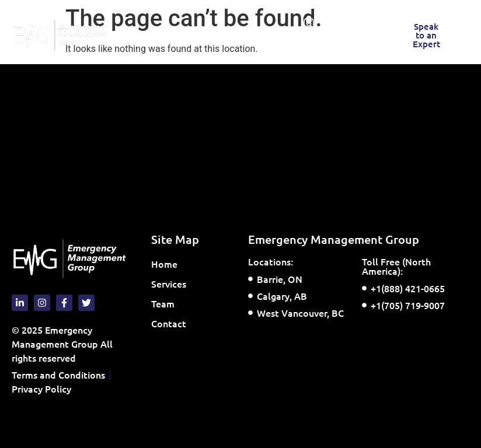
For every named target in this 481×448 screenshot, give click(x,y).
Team (163, 303)
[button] (170, 35)
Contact (169, 323)
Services (172, 283)
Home (164, 264)
